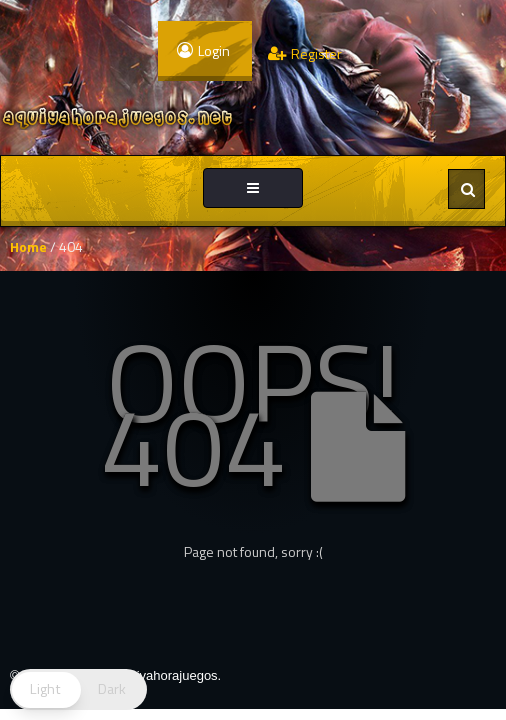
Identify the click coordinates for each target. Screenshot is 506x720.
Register (305, 53)
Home (28, 246)
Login (203, 50)
